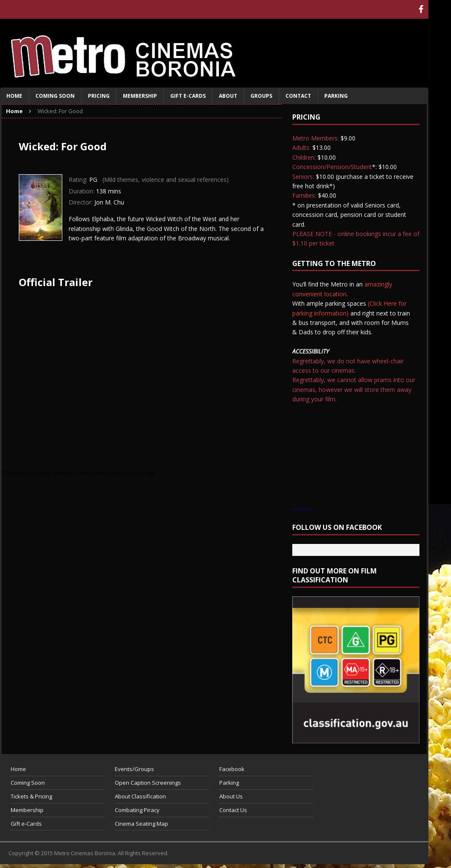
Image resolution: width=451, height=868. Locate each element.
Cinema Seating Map (141, 824)
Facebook (232, 769)
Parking (336, 96)
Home (14, 96)
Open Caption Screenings (148, 783)
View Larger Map (303, 509)
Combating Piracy (137, 810)
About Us (231, 796)
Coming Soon (55, 96)
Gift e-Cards (188, 96)
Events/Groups (134, 769)
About (228, 96)
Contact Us (233, 810)
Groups (261, 96)
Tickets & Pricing (31, 796)
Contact (298, 96)
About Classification (140, 796)
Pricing (99, 96)
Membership (140, 96)
